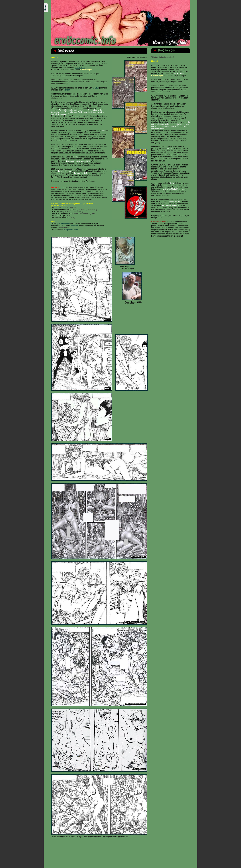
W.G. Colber (80, 68)
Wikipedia (68, 230)
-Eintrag (75, 230)
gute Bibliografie (63, 224)
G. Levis (96, 88)
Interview (75, 226)
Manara (67, 90)
